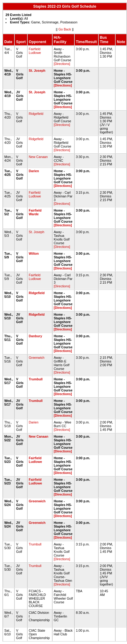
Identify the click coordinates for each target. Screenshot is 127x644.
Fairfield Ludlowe (35, 51)
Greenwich (37, 358)
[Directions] (62, 64)
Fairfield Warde (35, 212)
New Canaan (38, 157)
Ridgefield (36, 114)
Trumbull (36, 379)
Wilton (34, 253)
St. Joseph (37, 71)
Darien (34, 171)
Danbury (36, 336)
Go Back (65, 29)
